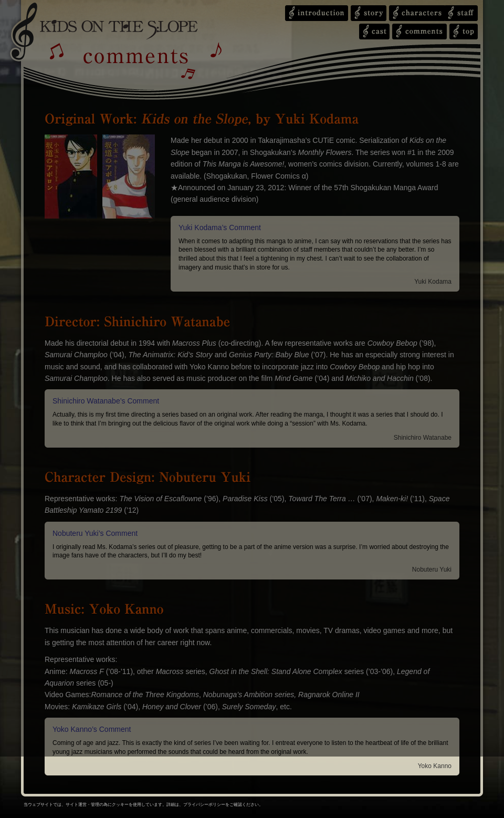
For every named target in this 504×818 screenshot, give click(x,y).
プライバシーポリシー (204, 805)
